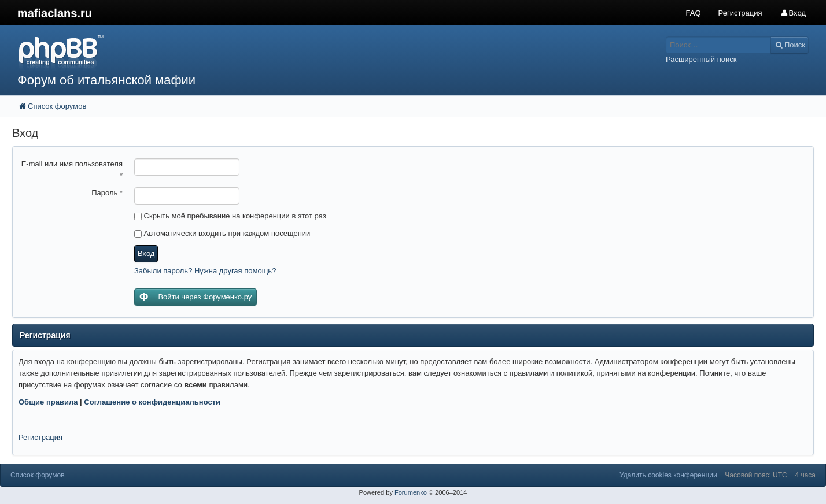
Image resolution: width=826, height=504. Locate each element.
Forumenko (411, 492)
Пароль (107, 193)
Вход (146, 253)
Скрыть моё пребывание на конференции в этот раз (230, 216)
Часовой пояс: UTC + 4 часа (770, 475)
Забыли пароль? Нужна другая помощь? (205, 271)
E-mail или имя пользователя (72, 170)
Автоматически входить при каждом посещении (222, 233)
